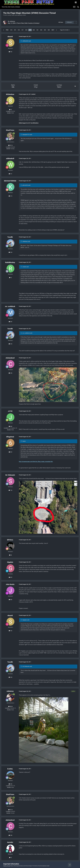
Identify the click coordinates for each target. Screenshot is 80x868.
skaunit (10, 37)
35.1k (10, 145)
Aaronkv (10, 842)
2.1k (10, 196)
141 (10, 174)
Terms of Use (7, 866)
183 (10, 52)
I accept (72, 865)
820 (34, 30)
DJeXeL (10, 769)
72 (10, 858)
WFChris (10, 540)
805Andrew (10, 94)
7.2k (10, 490)
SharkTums (10, 130)
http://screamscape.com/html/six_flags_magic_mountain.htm (36, 462)
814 (11, 30)
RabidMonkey (10, 262)
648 (10, 426)
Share (61, 22)
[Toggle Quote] (21, 41)
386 (10, 600)
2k (10, 110)
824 (49, 30)
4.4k (10, 784)
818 (26, 30)
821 (38, 30)
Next (53, 30)
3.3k (10, 252)
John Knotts (10, 584)
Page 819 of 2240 (65, 30)
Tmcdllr (10, 237)
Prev (7, 30)
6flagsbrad (10, 437)
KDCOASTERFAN (10, 181)
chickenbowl (10, 358)
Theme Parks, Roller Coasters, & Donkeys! (28, 23)
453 (10, 577)
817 (23, 30)
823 (45, 30)
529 (10, 452)
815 (15, 30)
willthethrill (10, 159)
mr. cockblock (10, 306)
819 (30, 30)
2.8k (10, 373)
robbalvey (12, 21)
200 (10, 322)
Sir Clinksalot (10, 475)
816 (19, 30)
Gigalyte (10, 562)
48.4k (10, 706)
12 (10, 278)
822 (41, 30)
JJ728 (10, 411)
